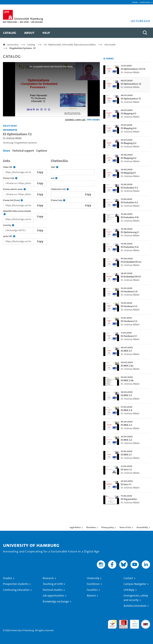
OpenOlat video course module (18, 213)
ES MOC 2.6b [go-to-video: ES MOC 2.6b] (127, 380)
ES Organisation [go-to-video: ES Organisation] (129, 499)
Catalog (31, 45)
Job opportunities (53, 596)
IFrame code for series (14, 189)
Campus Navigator (135, 584)
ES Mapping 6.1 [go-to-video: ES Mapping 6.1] (128, 173)
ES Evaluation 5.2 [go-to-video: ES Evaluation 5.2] (129, 202)
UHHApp (129, 590)
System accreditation (146, 623)
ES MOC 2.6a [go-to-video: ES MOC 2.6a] (127, 366)
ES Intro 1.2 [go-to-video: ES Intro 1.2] (126, 469)
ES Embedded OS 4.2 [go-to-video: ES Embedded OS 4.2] (131, 262)
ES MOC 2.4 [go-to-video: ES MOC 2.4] (126, 410)
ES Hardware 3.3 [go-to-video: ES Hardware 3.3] (129, 306)
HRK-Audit (133, 623)
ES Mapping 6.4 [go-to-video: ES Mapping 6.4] (129, 128)
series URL (9, 236)
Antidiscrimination (135, 606)
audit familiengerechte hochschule (112, 624)
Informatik (110, 45)
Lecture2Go (13, 45)
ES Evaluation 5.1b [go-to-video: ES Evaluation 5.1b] (130, 217)
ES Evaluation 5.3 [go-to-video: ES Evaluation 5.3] (129, 188)
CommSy (8, 225)
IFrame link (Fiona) (13, 200)
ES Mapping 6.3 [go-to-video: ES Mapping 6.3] (129, 143)
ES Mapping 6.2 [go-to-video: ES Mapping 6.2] (129, 158)
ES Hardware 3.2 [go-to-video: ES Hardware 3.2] (129, 321)
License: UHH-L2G (75, 120)
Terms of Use (125, 527)
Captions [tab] (42, 151)
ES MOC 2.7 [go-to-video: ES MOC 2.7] (126, 351)
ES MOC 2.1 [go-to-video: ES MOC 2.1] (126, 455)
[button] (145, 2)
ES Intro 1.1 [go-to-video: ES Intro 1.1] (126, 484)
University (93, 578)
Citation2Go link (60, 189)
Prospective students (16, 584)
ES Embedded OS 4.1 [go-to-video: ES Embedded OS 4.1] (131, 277)
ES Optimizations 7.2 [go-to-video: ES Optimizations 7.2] (131, 84)
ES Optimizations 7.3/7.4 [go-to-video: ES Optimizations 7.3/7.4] (133, 69)
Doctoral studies (53, 590)
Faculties (92, 590)
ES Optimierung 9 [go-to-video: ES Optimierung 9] (130, 232)
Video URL (9, 167)
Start (55, 167)
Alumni (91, 596)
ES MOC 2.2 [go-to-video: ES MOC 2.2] (126, 440)
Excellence (93, 584)
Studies (8, 578)
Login (135, 2)
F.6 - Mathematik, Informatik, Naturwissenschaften (70, 45)
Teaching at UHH (53, 584)
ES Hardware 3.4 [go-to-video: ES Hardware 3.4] (129, 291)
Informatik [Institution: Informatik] (10, 130)
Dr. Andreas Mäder (12, 138)
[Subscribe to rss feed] (104, 59)
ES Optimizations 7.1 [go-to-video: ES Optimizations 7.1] (131, 99)
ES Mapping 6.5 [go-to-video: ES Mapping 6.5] (129, 113)
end (54, 178)
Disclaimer (91, 527)
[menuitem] (10, 33)
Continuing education (16, 590)
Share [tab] (7, 151)
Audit (122, 622)
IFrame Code (10, 178)
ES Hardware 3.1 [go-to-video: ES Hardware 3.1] (129, 336)
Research (48, 578)
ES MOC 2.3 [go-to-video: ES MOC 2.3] (126, 425)
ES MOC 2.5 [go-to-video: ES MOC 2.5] (126, 395)
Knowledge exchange (56, 602)
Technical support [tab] (23, 151)
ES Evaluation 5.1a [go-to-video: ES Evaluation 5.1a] (130, 247)
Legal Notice (75, 527)
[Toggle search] (145, 33)
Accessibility (142, 527)
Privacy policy (108, 527)
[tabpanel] (51, 201)
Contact (128, 578)
